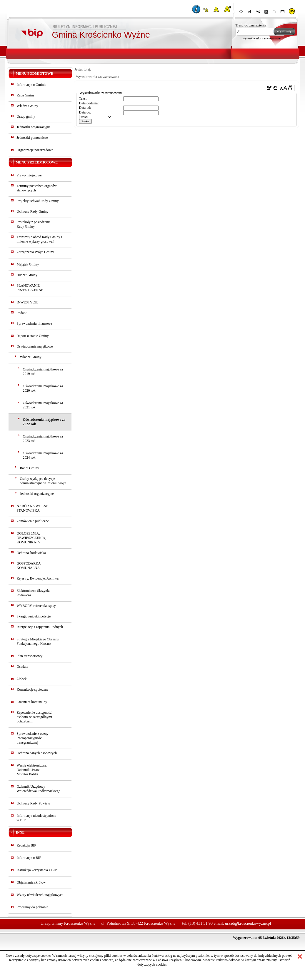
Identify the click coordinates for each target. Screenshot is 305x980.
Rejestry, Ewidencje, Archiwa (38, 578)
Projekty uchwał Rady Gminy (38, 201)
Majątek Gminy (28, 264)
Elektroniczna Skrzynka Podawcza (34, 593)
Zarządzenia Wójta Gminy (35, 252)
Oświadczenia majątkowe (35, 346)
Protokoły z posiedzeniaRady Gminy (34, 224)
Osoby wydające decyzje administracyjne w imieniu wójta (43, 481)
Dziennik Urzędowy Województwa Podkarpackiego (39, 789)
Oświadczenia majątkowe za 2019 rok (43, 372)
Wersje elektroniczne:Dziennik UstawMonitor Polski (32, 770)
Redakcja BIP (26, 845)
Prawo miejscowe (29, 175)
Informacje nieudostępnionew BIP (36, 818)
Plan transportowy (30, 656)
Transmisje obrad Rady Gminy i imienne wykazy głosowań (39, 239)
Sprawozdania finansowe (34, 323)
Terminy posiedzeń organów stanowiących (37, 188)
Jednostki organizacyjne (34, 127)
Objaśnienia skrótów (31, 882)
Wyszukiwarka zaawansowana (98, 77)
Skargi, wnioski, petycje (34, 616)
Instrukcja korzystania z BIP (37, 870)
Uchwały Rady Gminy (33, 211)
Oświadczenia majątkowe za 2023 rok (43, 439)
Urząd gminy (26, 116)
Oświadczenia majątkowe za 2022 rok (44, 422)
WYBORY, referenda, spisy (36, 606)
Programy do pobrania (32, 907)
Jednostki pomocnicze (32, 138)
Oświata (22, 667)
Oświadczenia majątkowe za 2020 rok (43, 388)
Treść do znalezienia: (251, 25)
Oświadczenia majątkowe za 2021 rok (43, 405)
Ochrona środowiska (31, 553)
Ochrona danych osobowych (37, 753)
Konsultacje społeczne (33, 689)
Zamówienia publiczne (33, 521)
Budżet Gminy (27, 275)
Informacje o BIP (29, 858)
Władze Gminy (27, 106)
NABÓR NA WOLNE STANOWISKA (33, 508)
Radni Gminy (30, 468)
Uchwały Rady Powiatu (34, 803)
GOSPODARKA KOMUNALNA (29, 566)
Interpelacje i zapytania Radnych (40, 627)
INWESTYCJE (28, 302)
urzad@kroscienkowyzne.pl (248, 923)
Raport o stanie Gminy (33, 336)
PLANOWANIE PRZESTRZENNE (30, 288)
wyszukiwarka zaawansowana (262, 38)
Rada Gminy (26, 95)
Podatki (22, 313)
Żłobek (22, 679)
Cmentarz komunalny (32, 702)
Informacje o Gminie (32, 85)
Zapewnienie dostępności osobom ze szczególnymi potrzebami (35, 717)
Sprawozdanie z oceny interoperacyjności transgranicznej (33, 738)
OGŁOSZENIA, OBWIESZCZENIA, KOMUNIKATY (31, 538)
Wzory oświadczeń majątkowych (40, 895)
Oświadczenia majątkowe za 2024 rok (43, 455)
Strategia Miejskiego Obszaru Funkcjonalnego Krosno (38, 641)
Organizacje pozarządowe (35, 150)
